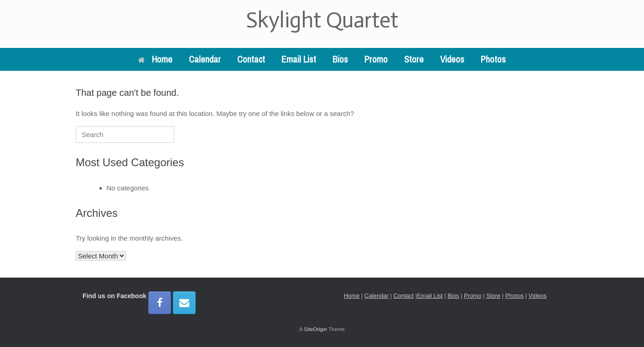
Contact (251, 59)
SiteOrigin (315, 329)
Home (155, 59)
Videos (452, 59)
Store (414, 59)
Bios (340, 59)
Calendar (205, 59)
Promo (376, 59)
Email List (299, 59)
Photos (493, 59)
